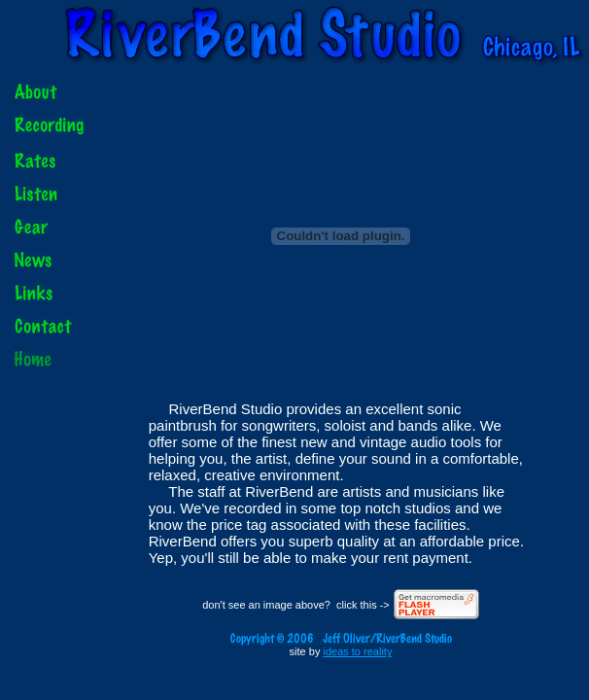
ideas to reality (357, 651)
